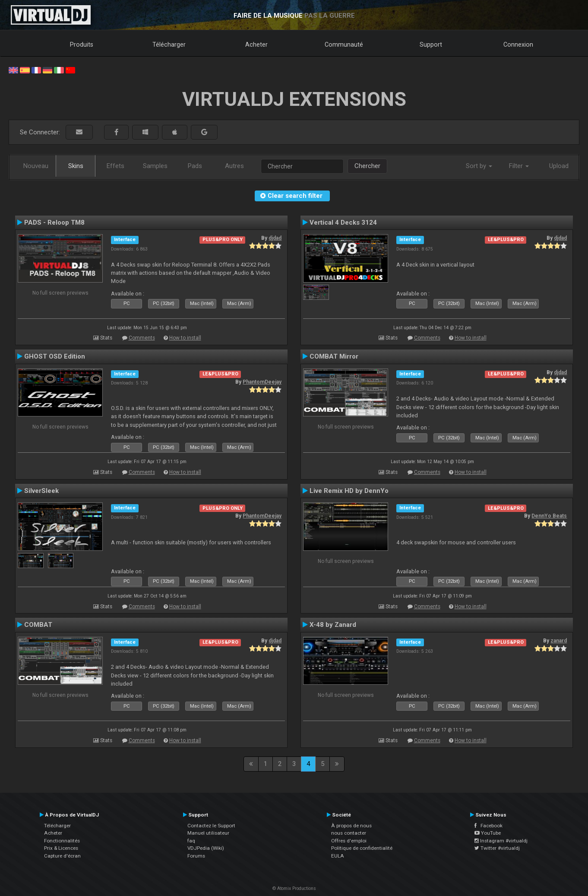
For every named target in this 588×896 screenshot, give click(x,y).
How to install (185, 338)
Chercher (367, 166)
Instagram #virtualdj (501, 841)
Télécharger (169, 44)
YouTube (488, 833)
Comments (142, 338)
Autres (234, 166)
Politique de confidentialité (362, 848)
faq (191, 841)
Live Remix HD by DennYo (349, 491)
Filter (519, 166)
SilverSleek (41, 491)
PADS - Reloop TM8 (54, 222)
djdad (275, 238)
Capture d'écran (62, 856)
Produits (82, 44)
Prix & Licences (61, 848)
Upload (559, 166)
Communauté (344, 44)
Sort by (479, 166)
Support (431, 44)
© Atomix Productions (294, 888)
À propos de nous (351, 826)
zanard (559, 641)
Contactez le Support (211, 826)
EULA (338, 856)
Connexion (518, 44)
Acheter (256, 44)
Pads (195, 166)
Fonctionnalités (62, 841)
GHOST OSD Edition (55, 356)
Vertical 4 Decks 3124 (343, 222)
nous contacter (349, 833)
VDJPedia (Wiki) (206, 848)
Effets (115, 166)
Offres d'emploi (349, 841)
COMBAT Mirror (334, 356)
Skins (76, 166)
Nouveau (36, 166)
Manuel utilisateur (208, 833)
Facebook (488, 826)
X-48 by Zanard (333, 625)
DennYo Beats (549, 516)
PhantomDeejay (262, 382)
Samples (155, 166)
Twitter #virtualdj (497, 848)
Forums (196, 856)
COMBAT (38, 625)
